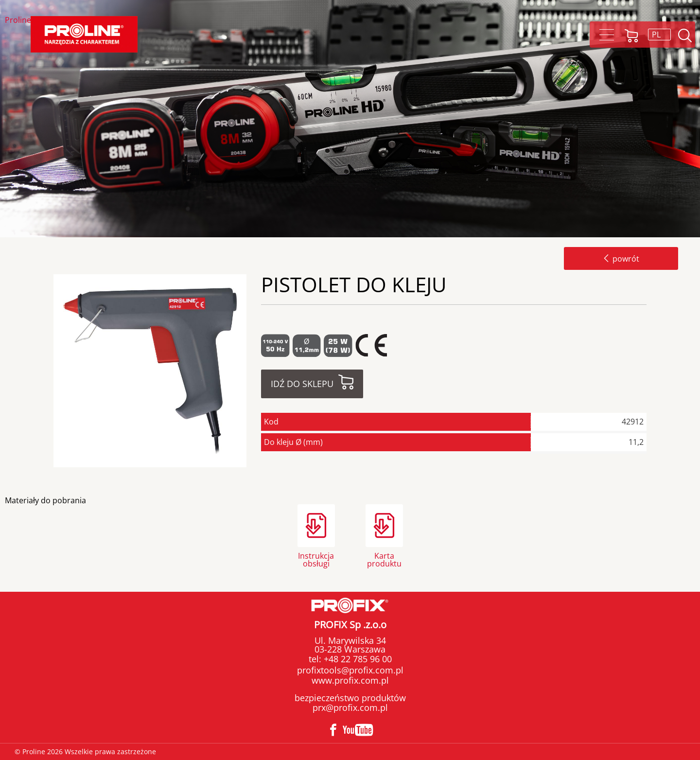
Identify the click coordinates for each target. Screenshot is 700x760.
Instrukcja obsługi (316, 559)
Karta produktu (384, 559)
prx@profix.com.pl (350, 707)
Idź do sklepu (302, 384)
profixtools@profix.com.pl (350, 670)
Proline (18, 21)
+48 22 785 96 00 (357, 659)
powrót (621, 259)
